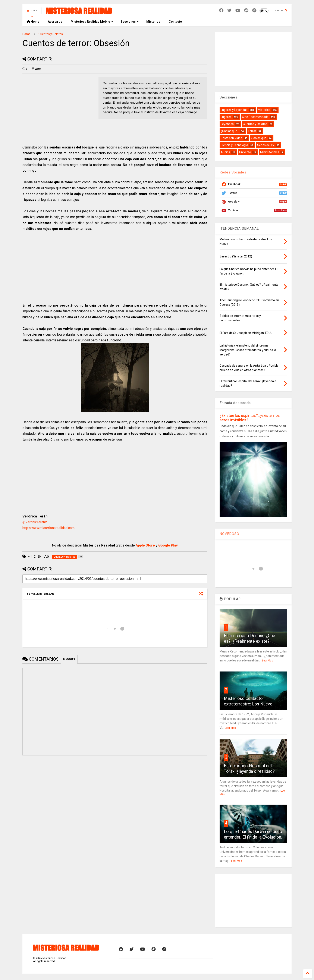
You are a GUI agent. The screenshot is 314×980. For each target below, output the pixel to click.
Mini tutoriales (270, 152)
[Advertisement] (58, 107)
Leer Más (268, 661)
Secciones (130, 22)
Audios (225, 152)
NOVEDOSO (229, 534)
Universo (245, 152)
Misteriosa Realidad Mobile (92, 22)
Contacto (175, 22)
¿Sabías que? (230, 131)
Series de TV (266, 145)
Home (33, 22)
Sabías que (259, 138)
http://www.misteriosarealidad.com (48, 528)
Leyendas (227, 124)
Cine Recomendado (255, 117)
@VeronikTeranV (35, 522)
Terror (252, 131)
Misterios (153, 22)
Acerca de (55, 22)
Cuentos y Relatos (51, 34)
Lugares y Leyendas (234, 110)
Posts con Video (231, 138)
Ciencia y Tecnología (234, 145)
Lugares (226, 117)
